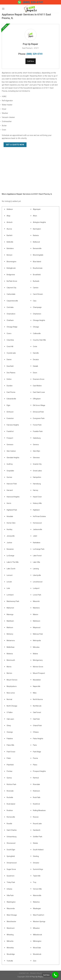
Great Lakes (37, 471)
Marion (36, 614)
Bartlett (10, 235)
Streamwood (12, 863)
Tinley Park (11, 882)
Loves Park (37, 595)
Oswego (10, 732)
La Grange (10, 556)
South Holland (38, 850)
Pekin (9, 758)
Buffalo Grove (12, 281)
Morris (9, 667)
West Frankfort (39, 915)
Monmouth (11, 660)
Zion (35, 961)
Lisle (8, 588)
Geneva (36, 445)
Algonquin (37, 209)
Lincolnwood (38, 582)
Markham (10, 621)
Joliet (35, 536)
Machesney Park (13, 601)
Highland (36, 510)
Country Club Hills (39, 340)
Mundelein (37, 680)
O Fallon (10, 712)
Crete (35, 346)
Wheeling (10, 935)
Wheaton (36, 928)
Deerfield (10, 366)
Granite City (37, 464)
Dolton (9, 379)
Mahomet (10, 608)
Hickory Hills (37, 503)
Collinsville (37, 333)
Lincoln (9, 582)
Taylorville (37, 876)
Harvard (10, 490)
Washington (11, 902)
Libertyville (37, 575)
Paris (35, 745)
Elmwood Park (38, 412)
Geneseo (10, 445)
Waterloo (36, 902)
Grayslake (10, 471)
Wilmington (37, 941)
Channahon (11, 314)
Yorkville (10, 961)
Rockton (10, 810)
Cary (35, 301)
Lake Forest (37, 556)
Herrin (9, 503)
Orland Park (37, 726)
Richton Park (11, 784)
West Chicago (12, 915)
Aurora (9, 229)
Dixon (35, 373)
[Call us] (19, 2)
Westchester (11, 922)
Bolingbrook (11, 268)
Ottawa (36, 732)
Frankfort (10, 431)
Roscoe (36, 817)
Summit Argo (38, 869)
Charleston (37, 314)
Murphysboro (12, 686)
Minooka (36, 647)
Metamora (11, 641)
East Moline (37, 386)
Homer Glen (11, 523)
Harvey (36, 490)
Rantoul (36, 778)
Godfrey (10, 464)
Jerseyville (11, 536)
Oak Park (36, 719)
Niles (35, 693)
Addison (10, 209)
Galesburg (37, 438)
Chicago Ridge (12, 327)
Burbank (36, 281)
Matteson (37, 621)
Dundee (10, 386)
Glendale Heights (13, 458)
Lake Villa (36, 562)
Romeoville (11, 817)
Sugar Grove (11, 869)
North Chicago (12, 706)
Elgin (8, 405)
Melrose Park (38, 634)
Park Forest (11, 752)
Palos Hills (10, 745)
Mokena (10, 654)
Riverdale (36, 784)
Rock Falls (37, 797)
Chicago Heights (39, 320)
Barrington (37, 229)
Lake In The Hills (13, 562)
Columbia (10, 340)
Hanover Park (12, 484)
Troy (35, 882)
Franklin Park (38, 431)
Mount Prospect (39, 673)
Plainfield (10, 765)
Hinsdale (10, 516)
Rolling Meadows (39, 810)
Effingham (37, 399)
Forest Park (37, 425)
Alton (35, 216)
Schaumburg (12, 837)
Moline (35, 654)
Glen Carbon (11, 451)
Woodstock (37, 954)
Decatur (36, 360)
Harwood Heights (13, 497)
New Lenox (11, 693)
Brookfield (37, 275)
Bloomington (11, 262)
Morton (9, 673)
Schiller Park (38, 837)
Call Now (31, 61)
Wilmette (10, 941)
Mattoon (10, 627)
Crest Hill (10, 346)
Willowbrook (37, 935)
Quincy (9, 778)
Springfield (11, 856)
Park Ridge (37, 752)
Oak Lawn (10, 719)
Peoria (35, 758)
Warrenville (37, 895)
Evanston (10, 418)
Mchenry (10, 634)
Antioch (10, 222)
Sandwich (37, 830)
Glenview (36, 458)
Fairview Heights (13, 425)
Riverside (10, 791)
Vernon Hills (37, 889)
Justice (9, 543)
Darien (9, 360)
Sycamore (11, 876)
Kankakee (37, 543)
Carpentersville (12, 301)
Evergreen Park (39, 418)
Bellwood (36, 242)
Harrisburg (37, 484)
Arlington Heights (39, 222)
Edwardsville (11, 399)
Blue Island (37, 262)
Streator (36, 863)
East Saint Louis (39, 392)
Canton (36, 288)
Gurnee (9, 477)
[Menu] (3, 9)
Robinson (36, 791)
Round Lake (37, 824)
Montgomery (38, 660)
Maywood (37, 627)
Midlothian (11, 647)
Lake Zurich (11, 569)
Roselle (9, 824)
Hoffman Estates (39, 516)
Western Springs (39, 922)
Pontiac (10, 771)
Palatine (10, 739)
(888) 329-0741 (33, 2)
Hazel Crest (37, 497)
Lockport (36, 588)
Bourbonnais (38, 268)
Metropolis (37, 641)
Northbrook (37, 706)
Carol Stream (38, 294)
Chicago (36, 327)
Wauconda (11, 908)
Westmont (11, 928)
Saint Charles (12, 830)
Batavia (36, 235)
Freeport (10, 438)
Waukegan (37, 908)
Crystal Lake (11, 353)
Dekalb (35, 366)
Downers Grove (39, 379)
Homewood (37, 523)
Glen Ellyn (37, 451)
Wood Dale (37, 948)
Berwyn (10, 255)
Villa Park (10, 895)
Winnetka (10, 948)
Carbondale (11, 294)
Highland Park (12, 510)
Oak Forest (37, 712)
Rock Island (11, 804)
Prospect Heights (39, 771)
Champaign (37, 307)
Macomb (36, 601)
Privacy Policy (36, 973)
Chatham (10, 320)
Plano (35, 765)
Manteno (36, 608)
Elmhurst (10, 412)
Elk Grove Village (39, 405)
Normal (9, 699)
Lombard (10, 595)
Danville (36, 353)
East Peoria (11, 392)
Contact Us (24, 973)
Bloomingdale (38, 255)
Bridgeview (11, 275)
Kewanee (10, 549)
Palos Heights (38, 739)
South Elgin (11, 850)
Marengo (10, 614)
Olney (9, 726)
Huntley (10, 529)
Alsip (9, 216)
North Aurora (38, 699)
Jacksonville (38, 529)
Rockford (36, 804)
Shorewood (11, 843)
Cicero (9, 333)
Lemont (10, 575)
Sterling (36, 856)
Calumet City (11, 288)
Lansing (36, 569)
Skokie (35, 843)
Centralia (10, 307)
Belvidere (10, 248)
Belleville (10, 242)
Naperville (37, 686)
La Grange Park (39, 549)
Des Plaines (11, 373)
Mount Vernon (12, 680)
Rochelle (10, 797)
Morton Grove (38, 667)
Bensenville (37, 248)
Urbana (9, 889)
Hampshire (37, 477)
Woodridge (11, 954)
